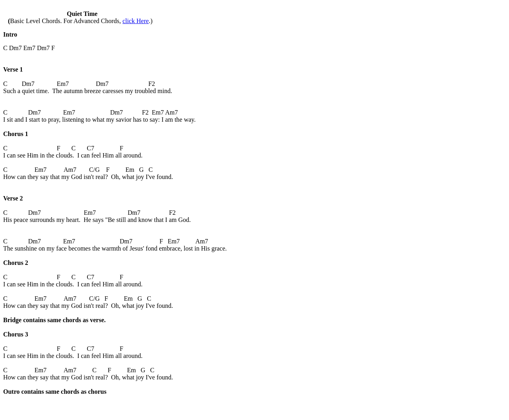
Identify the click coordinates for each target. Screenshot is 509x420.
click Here (136, 21)
